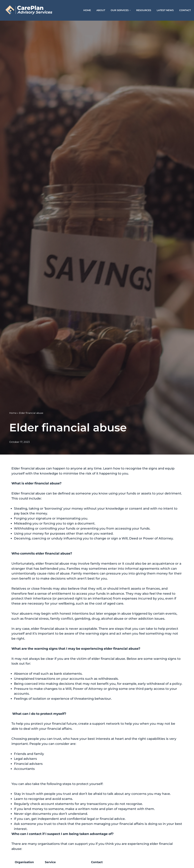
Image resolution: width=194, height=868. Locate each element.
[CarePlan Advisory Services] (33, 10)
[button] (130, 10)
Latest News (165, 10)
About (101, 10)
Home (87, 10)
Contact (185, 10)
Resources (144, 10)
